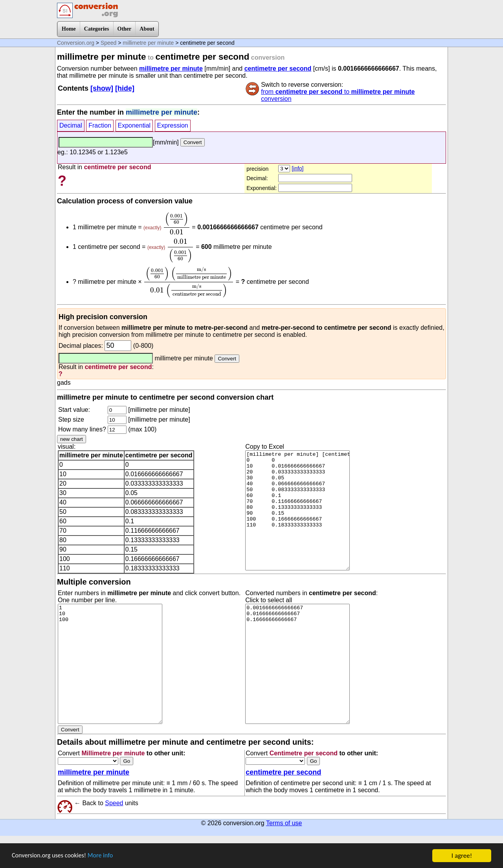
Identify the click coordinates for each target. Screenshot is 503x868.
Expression (173, 125)
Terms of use (284, 823)
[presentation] (177, 223)
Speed (108, 43)
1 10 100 (110, 664)
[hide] (125, 88)
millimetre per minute (148, 43)
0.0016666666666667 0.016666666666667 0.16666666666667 (297, 664)
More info (105, 856)
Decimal (71, 125)
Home (69, 29)
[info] (297, 168)
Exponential (134, 125)
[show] (102, 88)
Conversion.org (76, 43)
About (147, 29)
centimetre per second (278, 69)
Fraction (100, 125)
